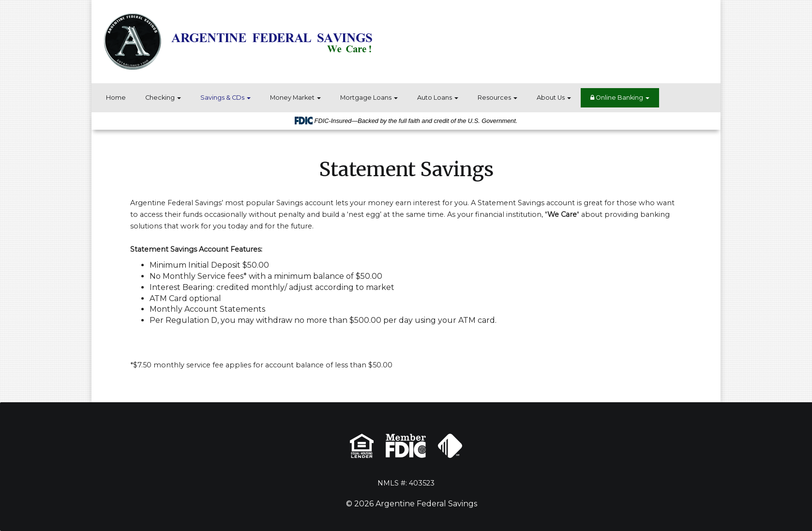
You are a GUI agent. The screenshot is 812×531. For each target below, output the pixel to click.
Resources (497, 98)
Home (116, 98)
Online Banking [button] (620, 98)
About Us (554, 98)
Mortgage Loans (369, 98)
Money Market (295, 98)
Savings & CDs (226, 98)
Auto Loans (438, 98)
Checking (163, 98)
